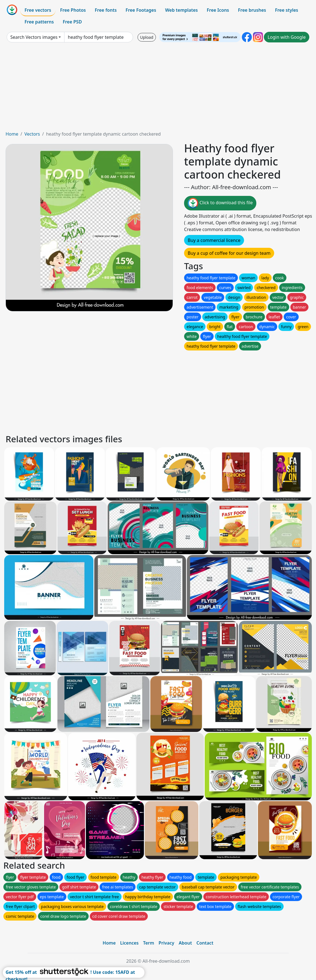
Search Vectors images (34, 37)
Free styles (287, 10)
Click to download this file (220, 203)
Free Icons (218, 10)
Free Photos (73, 10)
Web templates (181, 10)
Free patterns (39, 22)
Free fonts (106, 10)
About (185, 943)
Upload (147, 37)
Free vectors (38, 10)
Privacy (167, 943)
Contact (205, 943)
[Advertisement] (158, 89)
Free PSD (72, 22)
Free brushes (252, 10)
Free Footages (141, 10)
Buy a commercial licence (214, 240)
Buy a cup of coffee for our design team (229, 253)
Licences (129, 943)
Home (12, 134)
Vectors (32, 134)
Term (149, 943)
